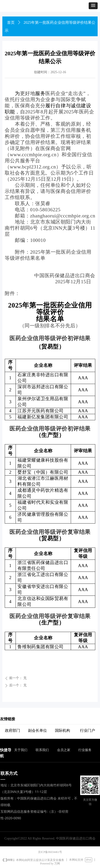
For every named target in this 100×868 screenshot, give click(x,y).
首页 (11, 22)
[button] (93, 6)
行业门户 (87, 730)
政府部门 (12, 730)
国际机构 (62, 730)
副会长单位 (37, 730)
